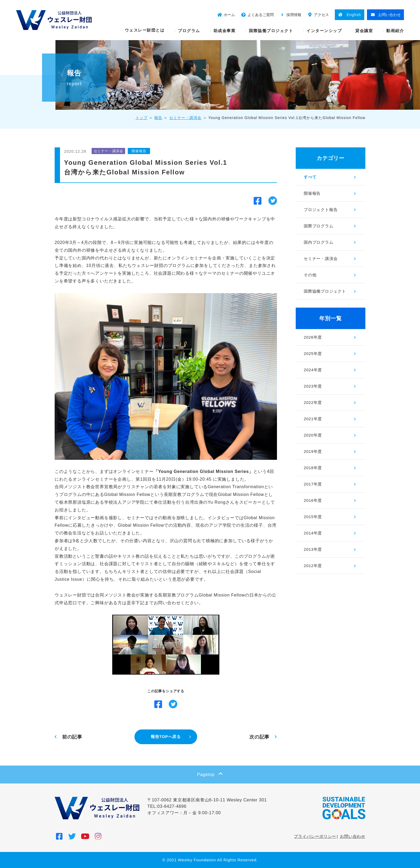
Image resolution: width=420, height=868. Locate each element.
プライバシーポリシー (315, 836)
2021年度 (313, 419)
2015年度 (313, 517)
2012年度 (313, 566)
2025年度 (313, 353)
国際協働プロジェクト (271, 31)
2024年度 (313, 370)
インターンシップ (324, 31)
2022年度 (313, 402)
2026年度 (313, 337)
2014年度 (313, 533)
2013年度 (313, 549)
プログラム (189, 31)
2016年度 (313, 500)
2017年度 (313, 484)
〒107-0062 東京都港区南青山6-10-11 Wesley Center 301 (207, 800)
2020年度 (313, 435)
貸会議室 (364, 31)
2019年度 (313, 451)
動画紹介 (395, 31)
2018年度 (313, 468)
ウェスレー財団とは (145, 30)
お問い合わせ (353, 836)
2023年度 (313, 386)
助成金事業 (225, 31)
